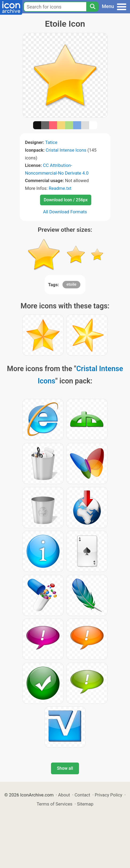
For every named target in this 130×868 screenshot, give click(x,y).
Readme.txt (60, 188)
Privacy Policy (109, 795)
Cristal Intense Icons (66, 150)
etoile (71, 284)
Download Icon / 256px (66, 200)
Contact (82, 795)
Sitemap (85, 804)
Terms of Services (54, 804)
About (64, 795)
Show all (65, 768)
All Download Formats (65, 212)
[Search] (92, 7)
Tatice (51, 142)
